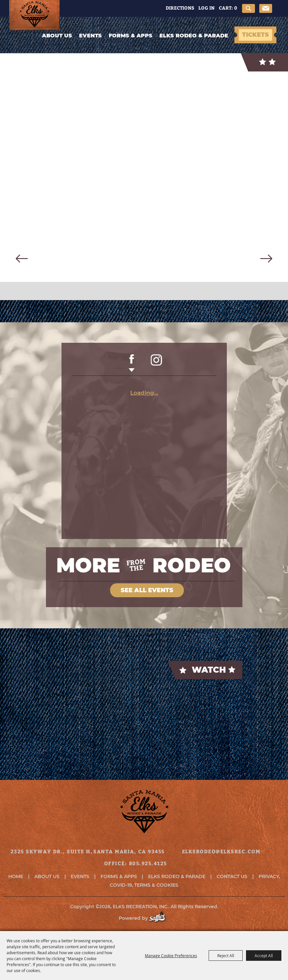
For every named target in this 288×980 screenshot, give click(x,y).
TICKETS (255, 35)
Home (16, 876)
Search (248, 8)
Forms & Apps (131, 36)
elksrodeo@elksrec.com (221, 851)
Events (90, 36)
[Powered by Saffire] (161, 918)
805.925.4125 (148, 863)
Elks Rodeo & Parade (194, 36)
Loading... (144, 393)
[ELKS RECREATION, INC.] (37, 15)
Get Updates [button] (266, 8)
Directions (180, 8)
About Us (57, 36)
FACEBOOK (132, 363)
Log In (206, 8)
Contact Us (232, 876)
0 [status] (236, 8)
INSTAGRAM (156, 363)
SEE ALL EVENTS (147, 590)
